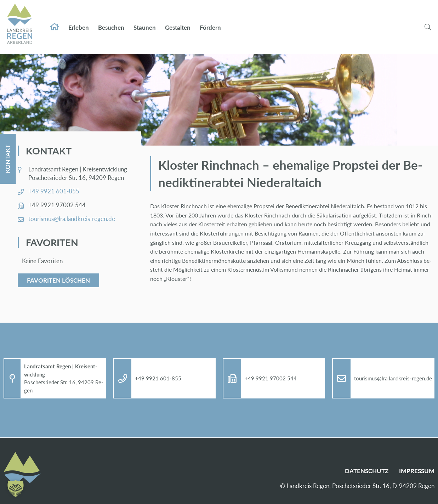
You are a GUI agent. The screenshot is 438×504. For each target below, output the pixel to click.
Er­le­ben (79, 20)
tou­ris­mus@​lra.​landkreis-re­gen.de (72, 219)
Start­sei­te (55, 20)
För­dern (210, 20)
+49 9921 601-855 (54, 191)
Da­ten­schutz (367, 471)
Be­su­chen (111, 20)
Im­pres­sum (417, 471)
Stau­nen (145, 20)
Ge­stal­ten (178, 20)
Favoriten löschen (58, 280)
